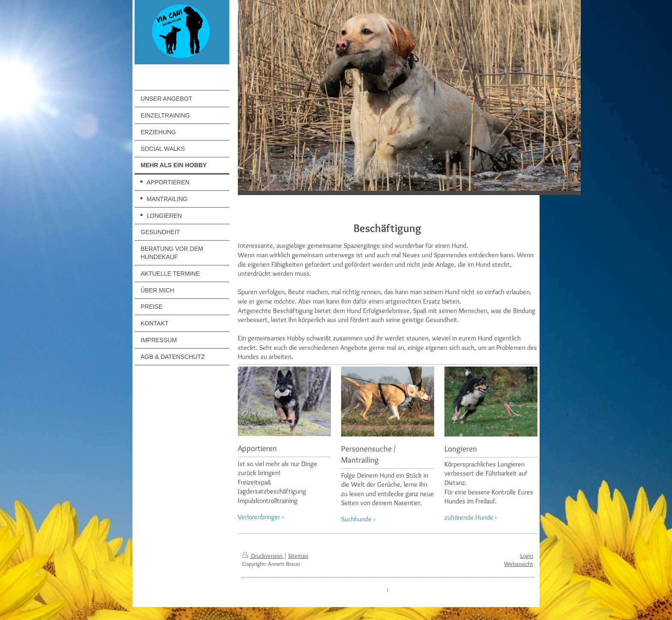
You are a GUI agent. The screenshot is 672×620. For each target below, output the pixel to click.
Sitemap (298, 556)
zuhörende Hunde (469, 517)
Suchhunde (356, 519)
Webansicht (519, 564)
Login (527, 556)
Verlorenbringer (259, 517)
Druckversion (263, 556)
